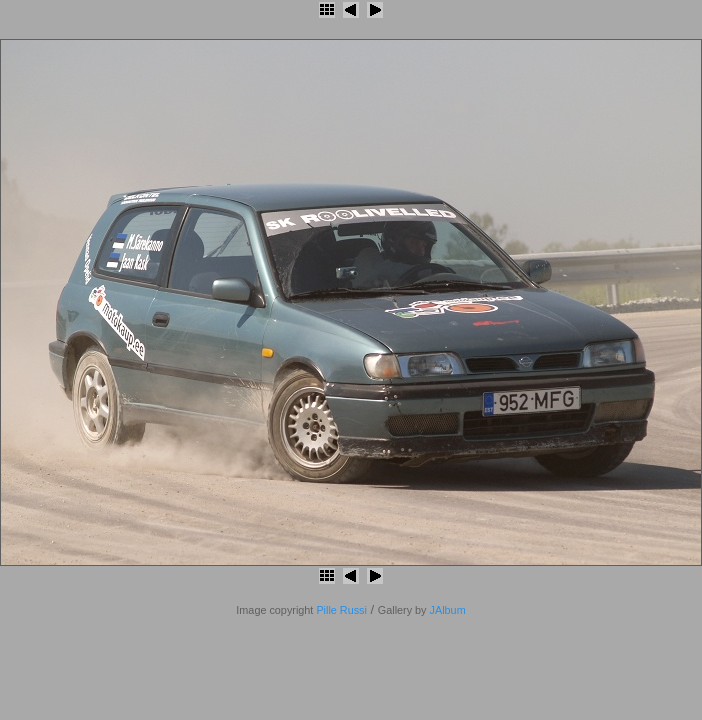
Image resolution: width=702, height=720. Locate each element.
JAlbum (448, 610)
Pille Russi (341, 610)
